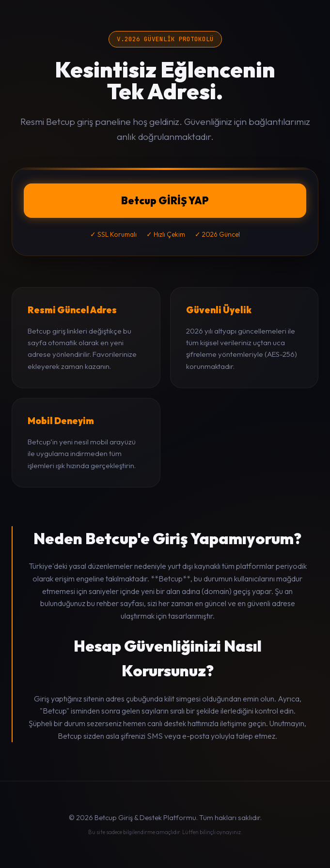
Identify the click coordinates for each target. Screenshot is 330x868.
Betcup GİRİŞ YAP (165, 200)
